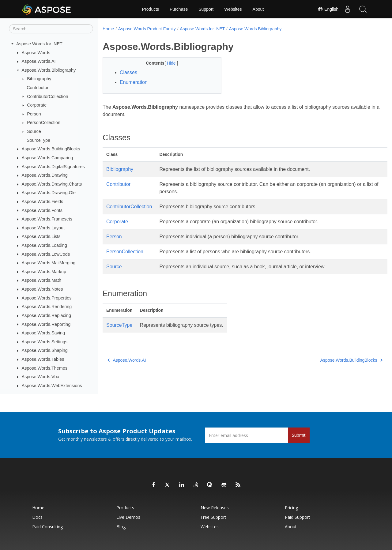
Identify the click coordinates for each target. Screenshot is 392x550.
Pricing (291, 508)
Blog (121, 527)
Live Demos (128, 517)
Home (108, 29)
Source (34, 131)
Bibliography (39, 79)
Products (151, 9)
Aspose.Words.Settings (45, 342)
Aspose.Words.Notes (42, 289)
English (328, 9)
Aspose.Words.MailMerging (49, 263)
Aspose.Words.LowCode (46, 254)
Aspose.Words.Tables (43, 359)
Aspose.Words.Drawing (45, 175)
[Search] (51, 29)
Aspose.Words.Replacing (46, 315)
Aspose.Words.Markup (44, 272)
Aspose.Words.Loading (45, 245)
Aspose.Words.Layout (43, 228)
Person (34, 114)
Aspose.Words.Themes (45, 368)
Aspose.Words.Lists (41, 236)
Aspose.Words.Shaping (45, 350)
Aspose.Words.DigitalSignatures (53, 167)
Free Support (213, 517)
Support (206, 9)
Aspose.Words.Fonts (42, 210)
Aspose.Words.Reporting (46, 324)
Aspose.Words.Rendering (47, 307)
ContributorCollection (47, 96)
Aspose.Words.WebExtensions (52, 386)
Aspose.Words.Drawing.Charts (52, 184)
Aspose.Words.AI (39, 61)
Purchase (179, 9)
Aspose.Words (36, 53)
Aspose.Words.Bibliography (49, 70)
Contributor (38, 88)
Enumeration (134, 82)
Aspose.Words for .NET (39, 44)
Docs (37, 517)
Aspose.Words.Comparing (47, 158)
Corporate (37, 105)
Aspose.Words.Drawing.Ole (49, 193)
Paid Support (298, 517)
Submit (299, 435)
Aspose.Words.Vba (41, 377)
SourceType (38, 140)
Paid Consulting (47, 527)
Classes (128, 72)
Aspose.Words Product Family (147, 29)
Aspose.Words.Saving (43, 333)
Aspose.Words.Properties (47, 298)
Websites (233, 9)
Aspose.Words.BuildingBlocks (51, 149)
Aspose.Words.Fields (43, 202)
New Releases (215, 508)
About (258, 9)
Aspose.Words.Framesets (47, 219)
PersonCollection (44, 122)
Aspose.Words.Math (41, 280)
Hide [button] (168, 63)
